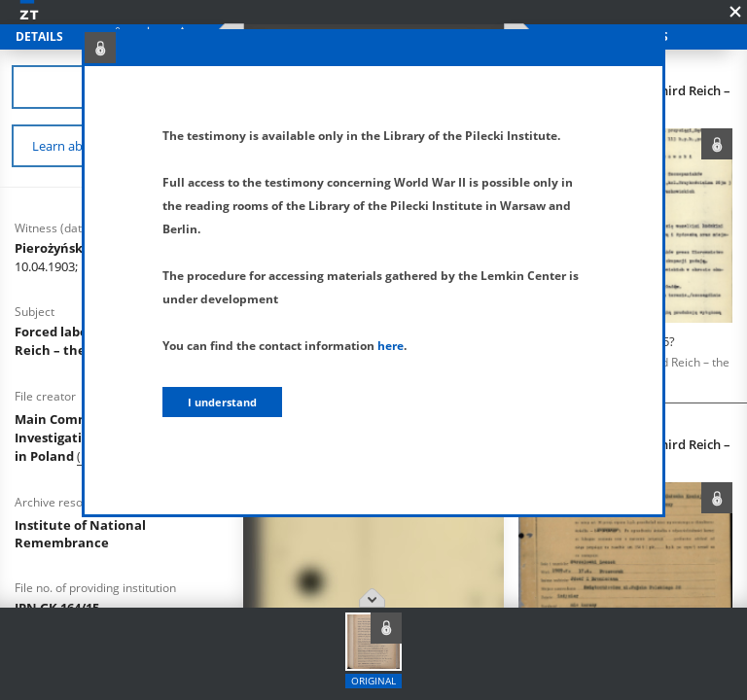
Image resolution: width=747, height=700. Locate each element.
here (391, 346)
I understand (222, 402)
